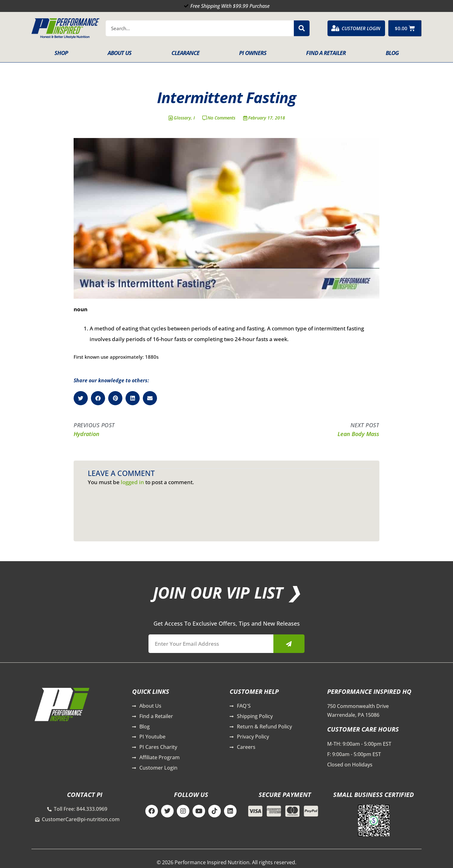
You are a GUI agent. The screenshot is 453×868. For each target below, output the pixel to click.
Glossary (182, 118)
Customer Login (361, 28)
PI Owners (253, 53)
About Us (120, 53)
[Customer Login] (335, 28)
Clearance (185, 53)
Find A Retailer (326, 53)
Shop (61, 53)
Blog (392, 53)
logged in (132, 482)
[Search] (302, 28)
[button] (81, 398)
